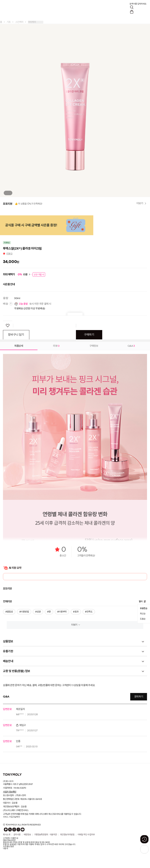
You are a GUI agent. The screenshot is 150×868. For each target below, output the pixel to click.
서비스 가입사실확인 (11, 817)
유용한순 (144, 608)
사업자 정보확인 (10, 792)
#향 (49, 612)
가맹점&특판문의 (41, 835)
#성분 (38, 612)
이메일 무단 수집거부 (86, 835)
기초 (9, 22)
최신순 (143, 614)
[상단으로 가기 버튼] (144, 849)
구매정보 (94, 346)
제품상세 (19, 346)
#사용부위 (62, 612)
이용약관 (53, 835)
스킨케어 (19, 22)
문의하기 (139, 697)
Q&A (131, 346)
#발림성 (9, 612)
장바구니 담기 (16, 335)
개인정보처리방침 (67, 835)
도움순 (143, 619)
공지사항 (17, 835)
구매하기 (89, 335)
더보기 (74, 625)
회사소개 (7, 835)
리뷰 (9, 254)
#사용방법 (24, 612)
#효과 (76, 612)
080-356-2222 (9, 840)
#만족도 (89, 612)
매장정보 (27, 835)
